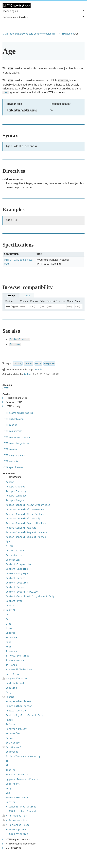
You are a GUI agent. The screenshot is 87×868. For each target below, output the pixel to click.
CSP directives (12, 848)
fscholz (38, 370)
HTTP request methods (16, 839)
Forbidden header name (22, 110)
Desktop (11, 296)
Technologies (43, 11)
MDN (5, 34)
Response (49, 363)
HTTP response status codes (19, 844)
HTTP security (11, 406)
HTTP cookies (10, 449)
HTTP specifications (13, 467)
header (29, 363)
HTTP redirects (10, 461)
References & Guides (43, 17)
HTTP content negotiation (16, 443)
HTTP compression (12, 431)
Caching (18, 363)
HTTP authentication (13, 419)
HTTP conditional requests (16, 437)
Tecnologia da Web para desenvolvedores (30, 34)
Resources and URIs (15, 398)
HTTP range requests (14, 455)
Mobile (27, 296)
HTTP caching (10, 425)
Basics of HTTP (12, 402)
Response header (60, 104)
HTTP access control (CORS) (18, 413)
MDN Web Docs (17, 6)
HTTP (55, 34)
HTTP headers (66, 34)
